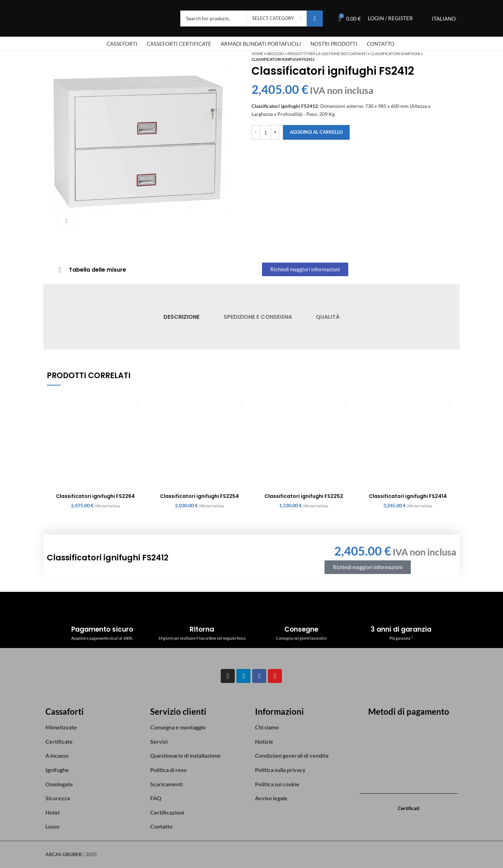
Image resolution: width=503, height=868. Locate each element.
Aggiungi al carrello (316, 132)
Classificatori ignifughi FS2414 (408, 496)
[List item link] (94, 727)
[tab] (181, 317)
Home (257, 54)
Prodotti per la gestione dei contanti (327, 54)
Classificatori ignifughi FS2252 (304, 496)
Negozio (275, 54)
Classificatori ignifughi (395, 54)
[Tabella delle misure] (60, 270)
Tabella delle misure (97, 270)
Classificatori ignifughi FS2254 (199, 496)
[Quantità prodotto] (265, 132)
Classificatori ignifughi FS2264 (95, 496)
